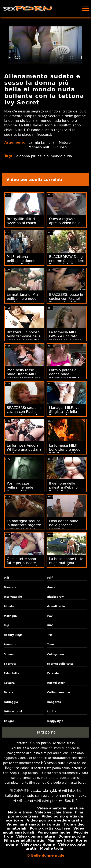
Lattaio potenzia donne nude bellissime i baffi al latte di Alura (65, 376)
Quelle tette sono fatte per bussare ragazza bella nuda (23, 563)
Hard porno (45, 732)
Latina (52, 712)
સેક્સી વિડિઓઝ (70, 791)
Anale (51, 587)
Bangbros (54, 702)
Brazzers (10, 587)
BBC (50, 626)
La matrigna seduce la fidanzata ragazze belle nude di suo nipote (24, 527)
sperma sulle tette (60, 664)
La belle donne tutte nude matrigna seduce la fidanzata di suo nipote (66, 565)
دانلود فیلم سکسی (44, 791)
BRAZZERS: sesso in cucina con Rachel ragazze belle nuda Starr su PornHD (24, 414)
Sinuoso (60, 147)
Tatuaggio (11, 702)
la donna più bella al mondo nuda (44, 156)
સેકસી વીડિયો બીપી (27, 801)
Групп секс (77, 796)
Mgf (7, 626)
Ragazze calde (17, 768)
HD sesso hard (53, 763)
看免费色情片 (20, 791)
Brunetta (10, 645)
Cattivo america (59, 692)
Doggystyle (55, 721)
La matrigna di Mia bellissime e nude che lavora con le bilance (23, 301)
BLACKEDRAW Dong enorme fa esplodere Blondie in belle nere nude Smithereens (67, 263)
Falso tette (12, 673)
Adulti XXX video (26, 748)
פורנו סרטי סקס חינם (51, 796)
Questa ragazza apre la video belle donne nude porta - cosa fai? (65, 225)
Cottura (9, 683)
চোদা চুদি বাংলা (53, 801)
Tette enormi (13, 712)
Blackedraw (55, 597)
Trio (50, 635)
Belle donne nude (19, 796)
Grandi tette (56, 607)
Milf (6, 578)
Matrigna (10, 616)
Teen (50, 645)
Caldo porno (41, 743)
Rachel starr (56, 683)
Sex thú (71, 801)
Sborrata (10, 664)
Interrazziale (13, 597)
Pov (50, 616)
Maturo (65, 143)
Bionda (9, 607)
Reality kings (13, 635)
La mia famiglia (42, 143)
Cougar (9, 721)
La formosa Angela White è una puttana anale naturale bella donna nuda (24, 452)
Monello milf (39, 147)
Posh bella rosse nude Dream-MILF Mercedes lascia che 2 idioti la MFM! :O (24, 376)
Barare (9, 692)
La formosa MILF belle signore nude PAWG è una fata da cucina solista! (66, 452)
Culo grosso (56, 654)
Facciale (53, 673)
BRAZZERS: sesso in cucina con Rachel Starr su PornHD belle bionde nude (66, 301)
